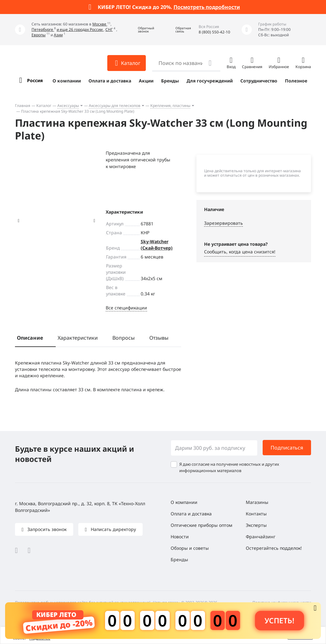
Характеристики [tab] (78, 338)
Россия (35, 80)
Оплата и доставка (110, 81)
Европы (39, 35)
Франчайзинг (261, 537)
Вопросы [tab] (124, 338)
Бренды (170, 81)
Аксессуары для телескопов (115, 106)
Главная (23, 106)
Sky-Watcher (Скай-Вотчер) (157, 245)
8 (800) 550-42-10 (214, 32)
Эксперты (256, 525)
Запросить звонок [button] (46, 529)
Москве (100, 24)
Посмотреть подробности (207, 7)
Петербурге (43, 29)
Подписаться (287, 448)
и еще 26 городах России (80, 29)
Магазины (257, 502)
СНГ (109, 29)
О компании (67, 81)
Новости (180, 537)
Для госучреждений (210, 81)
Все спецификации (126, 308)
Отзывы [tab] (159, 338)
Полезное (296, 81)
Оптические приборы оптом (202, 525)
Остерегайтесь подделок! (274, 548)
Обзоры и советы (190, 548)
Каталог (44, 106)
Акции (146, 81)
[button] (141, 30)
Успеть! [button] (279, 620)
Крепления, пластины (170, 106)
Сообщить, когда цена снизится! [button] (240, 252)
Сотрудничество (259, 81)
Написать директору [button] (113, 529)
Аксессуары (68, 106)
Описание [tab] (30, 338)
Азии (58, 35)
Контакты (256, 514)
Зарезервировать (223, 223)
